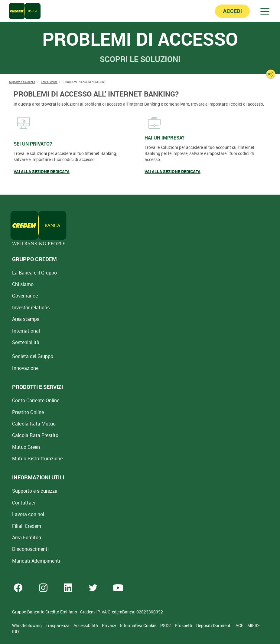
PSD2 (166, 625)
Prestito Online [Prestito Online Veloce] (28, 412)
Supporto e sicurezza (35, 491)
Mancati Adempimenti (36, 561)
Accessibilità (86, 625)
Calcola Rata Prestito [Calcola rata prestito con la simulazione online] (35, 435)
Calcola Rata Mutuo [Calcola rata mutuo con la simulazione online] (34, 424)
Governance (25, 296)
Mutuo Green (26, 447)
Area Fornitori (27, 537)
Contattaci (24, 503)
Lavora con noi (28, 514)
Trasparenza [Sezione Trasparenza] (58, 625)
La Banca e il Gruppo (34, 273)
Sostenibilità (26, 342)
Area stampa (26, 319)
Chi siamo (23, 284)
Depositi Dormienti (214, 625)
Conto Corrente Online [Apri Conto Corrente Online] (36, 400)
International (26, 331)
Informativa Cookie (139, 625)
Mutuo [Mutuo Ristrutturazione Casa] (37, 458)
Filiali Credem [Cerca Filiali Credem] (27, 526)
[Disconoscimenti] (30, 549)
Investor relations (31, 307)
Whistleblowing (27, 625)
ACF (240, 625)
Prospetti (184, 625)
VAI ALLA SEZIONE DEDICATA (42, 171)
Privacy (109, 625)
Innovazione (25, 368)
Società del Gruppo (33, 356)
